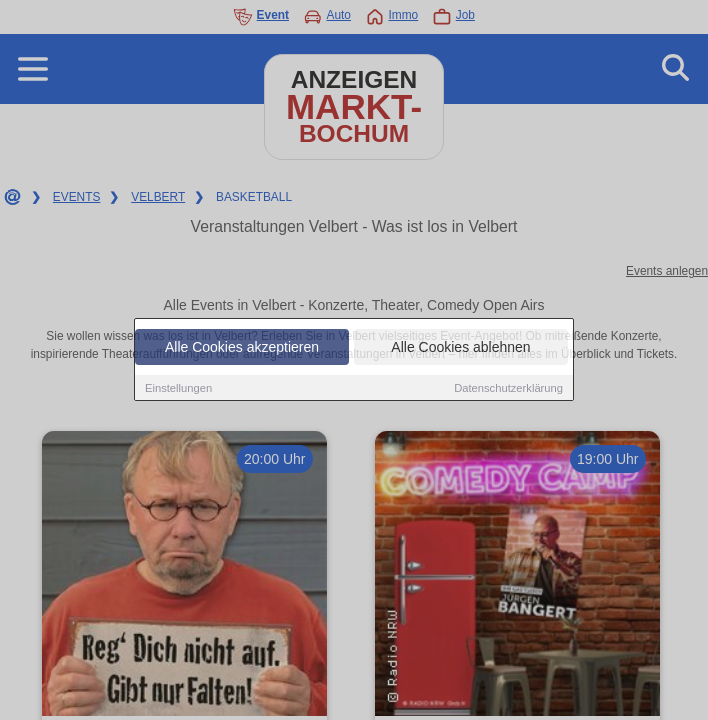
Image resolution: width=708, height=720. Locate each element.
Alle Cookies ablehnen (460, 347)
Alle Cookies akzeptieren (242, 347)
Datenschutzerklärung (508, 388)
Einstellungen (178, 388)
